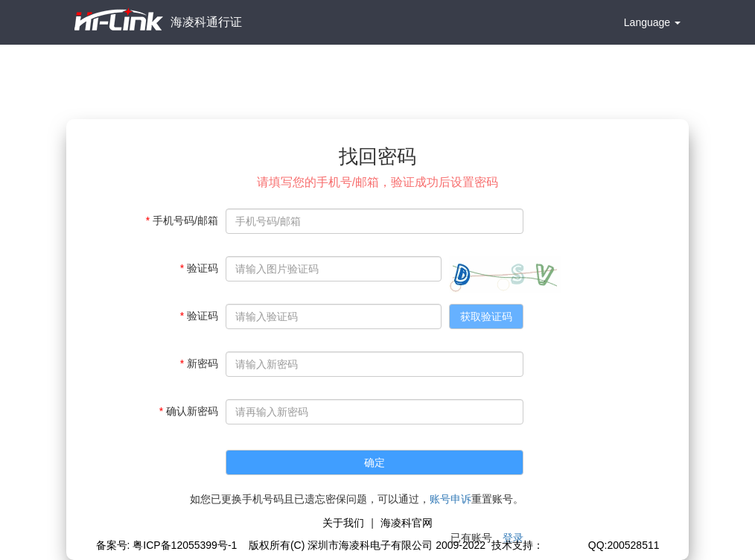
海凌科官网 (407, 523)
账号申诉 (450, 499)
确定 (375, 462)
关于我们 (343, 523)
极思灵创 (564, 545)
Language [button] (652, 22)
